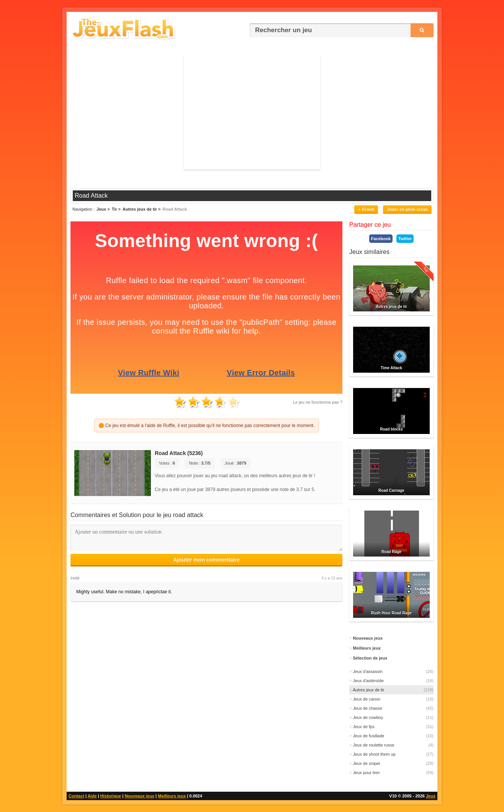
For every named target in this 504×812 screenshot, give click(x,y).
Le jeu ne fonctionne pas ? (318, 402)
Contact (76, 796)
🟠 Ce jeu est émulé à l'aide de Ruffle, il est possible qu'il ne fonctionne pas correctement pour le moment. (207, 426)
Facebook (381, 239)
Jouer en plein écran (407, 209)
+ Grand (366, 209)
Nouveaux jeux (139, 796)
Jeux (431, 796)
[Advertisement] (252, 112)
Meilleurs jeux (172, 796)
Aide (92, 796)
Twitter (405, 239)
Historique (111, 796)
